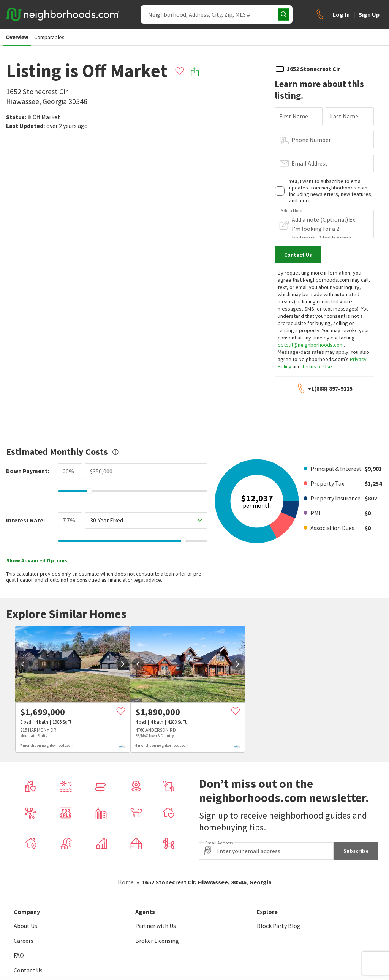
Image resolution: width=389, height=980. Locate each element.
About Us (25, 926)
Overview (17, 37)
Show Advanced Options (37, 560)
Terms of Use (317, 366)
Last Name (344, 116)
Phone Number (311, 140)
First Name (294, 116)
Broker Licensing (157, 941)
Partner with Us (156, 926)
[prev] (23, 664)
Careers (24, 941)
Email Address (310, 163)
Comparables (49, 37)
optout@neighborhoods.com (311, 345)
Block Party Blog (279, 926)
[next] (123, 664)
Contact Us (28, 970)
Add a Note (291, 211)
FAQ (19, 955)
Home (126, 882)
